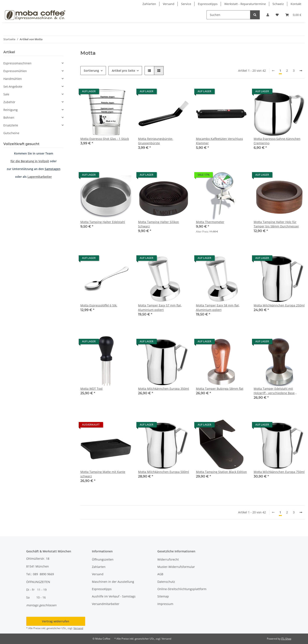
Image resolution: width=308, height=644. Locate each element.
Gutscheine (11, 133)
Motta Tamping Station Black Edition (221, 472)
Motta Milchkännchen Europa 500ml (164, 472)
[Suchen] (228, 15)
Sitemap (163, 596)
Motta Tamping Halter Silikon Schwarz (159, 224)
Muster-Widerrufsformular (176, 567)
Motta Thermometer (210, 222)
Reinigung (10, 110)
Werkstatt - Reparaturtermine (245, 4)
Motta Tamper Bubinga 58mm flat (220, 389)
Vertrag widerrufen (56, 621)
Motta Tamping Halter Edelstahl (103, 222)
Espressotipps (208, 4)
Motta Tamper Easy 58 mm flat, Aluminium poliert (218, 308)
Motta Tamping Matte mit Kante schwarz (103, 474)
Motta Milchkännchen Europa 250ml (279, 305)
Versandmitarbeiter (106, 604)
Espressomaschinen (17, 63)
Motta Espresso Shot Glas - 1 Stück (105, 139)
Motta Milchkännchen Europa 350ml (164, 389)
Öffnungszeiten (103, 559)
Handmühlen (13, 79)
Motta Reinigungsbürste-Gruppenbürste (156, 141)
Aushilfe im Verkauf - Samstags (114, 596)
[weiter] (301, 71)
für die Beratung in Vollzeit (30, 161)
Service (186, 4)
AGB (160, 574)
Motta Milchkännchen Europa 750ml (279, 472)
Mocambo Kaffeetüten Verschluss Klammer (219, 141)
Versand (169, 4)
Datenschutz (166, 582)
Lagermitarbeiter (40, 177)
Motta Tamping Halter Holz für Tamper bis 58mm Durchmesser (276, 224)
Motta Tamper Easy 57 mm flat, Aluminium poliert (160, 308)
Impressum (165, 604)
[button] (268, 15)
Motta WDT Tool (91, 389)
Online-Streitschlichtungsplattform (182, 589)
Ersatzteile (11, 125)
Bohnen (9, 118)
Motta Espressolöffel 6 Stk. (99, 305)
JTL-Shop (286, 639)
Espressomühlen (15, 71)
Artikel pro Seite (123, 71)
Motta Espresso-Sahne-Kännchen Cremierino (277, 141)
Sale (6, 94)
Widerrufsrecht (168, 559)
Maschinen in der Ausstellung (113, 582)
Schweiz (278, 4)
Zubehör (9, 102)
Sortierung (91, 71)
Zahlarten (149, 4)
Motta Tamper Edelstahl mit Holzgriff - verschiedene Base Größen (274, 391)
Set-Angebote (13, 86)
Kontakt (296, 4)
